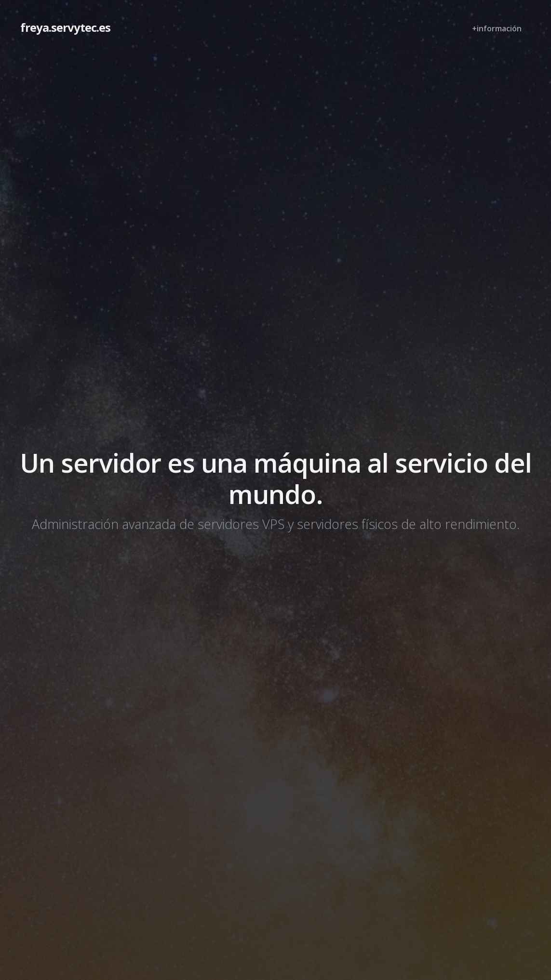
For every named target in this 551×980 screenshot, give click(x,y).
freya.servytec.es (65, 27)
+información (497, 28)
